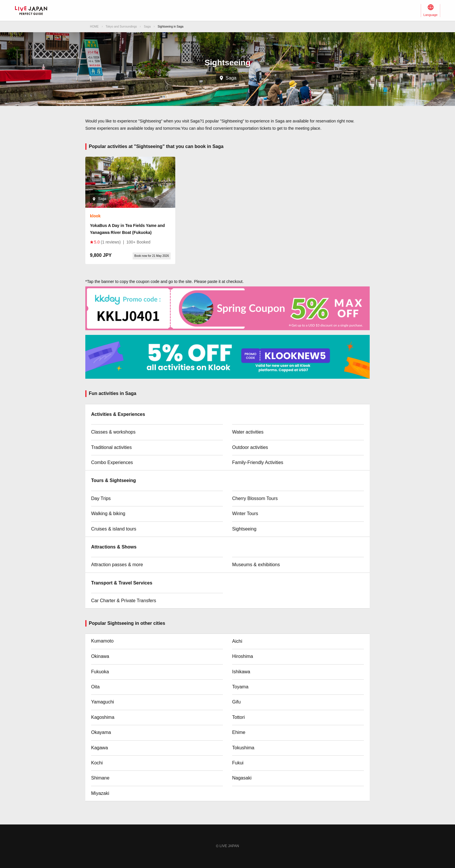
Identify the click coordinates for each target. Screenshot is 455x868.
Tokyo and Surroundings (121, 27)
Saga (147, 27)
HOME (94, 27)
